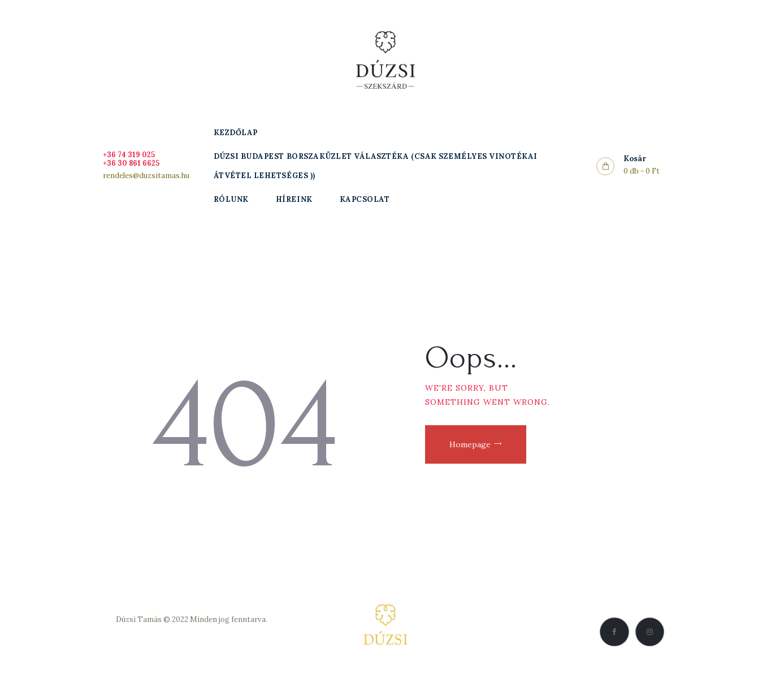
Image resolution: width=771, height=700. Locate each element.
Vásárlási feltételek (191, 646)
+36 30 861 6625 (132, 163)
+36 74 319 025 (129, 155)
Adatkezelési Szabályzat (192, 633)
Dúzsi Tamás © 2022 (152, 619)
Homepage (471, 445)
